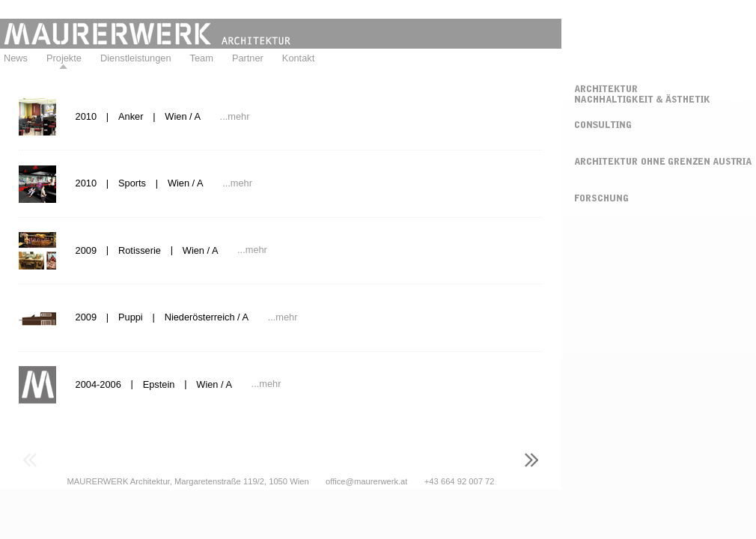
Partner (248, 58)
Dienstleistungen (136, 58)
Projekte (64, 58)
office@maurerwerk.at (366, 481)
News (16, 58)
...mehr (235, 116)
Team (202, 58)
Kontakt (298, 58)
